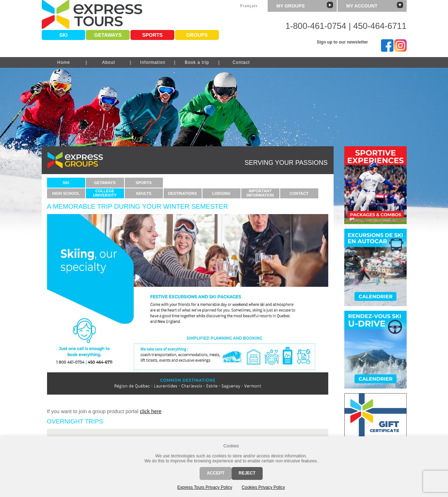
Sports (153, 35)
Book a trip (197, 62)
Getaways (108, 35)
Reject (247, 473)
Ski (63, 35)
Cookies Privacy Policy (263, 487)
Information (153, 62)
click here (151, 411)
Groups (197, 35)
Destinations (182, 193)
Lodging (221, 193)
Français (249, 6)
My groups (305, 5)
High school (66, 193)
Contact (241, 62)
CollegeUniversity (105, 193)
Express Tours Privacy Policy (205, 487)
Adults (144, 193)
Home (63, 62)
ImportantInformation (260, 193)
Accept (215, 473)
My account (375, 5)
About (108, 62)
